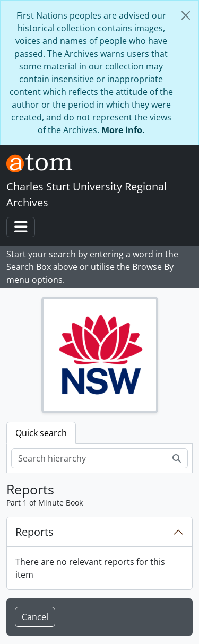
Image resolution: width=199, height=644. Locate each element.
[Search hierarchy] (89, 458)
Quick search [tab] (41, 433)
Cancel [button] (35, 617)
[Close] (186, 15)
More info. (123, 130)
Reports (34, 532)
